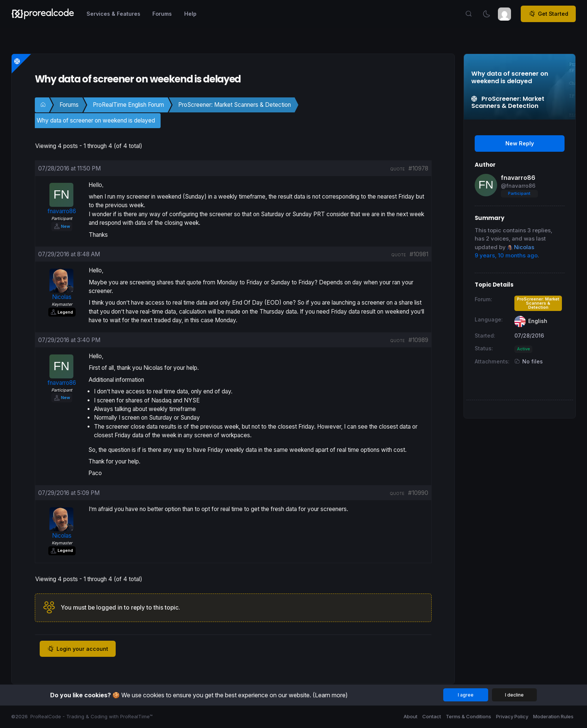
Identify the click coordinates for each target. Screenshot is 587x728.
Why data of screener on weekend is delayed (96, 120)
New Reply (520, 143)
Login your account (78, 649)
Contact (432, 716)
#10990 (418, 493)
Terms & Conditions (469, 716)
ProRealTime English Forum (128, 105)
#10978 (418, 168)
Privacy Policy (512, 716)
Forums (69, 105)
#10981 (419, 254)
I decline (514, 695)
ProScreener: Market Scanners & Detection (235, 105)
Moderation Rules (553, 716)
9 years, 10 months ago (506, 256)
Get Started (548, 14)
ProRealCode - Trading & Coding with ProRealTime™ (92, 716)
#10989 (418, 340)
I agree (466, 695)
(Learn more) (330, 695)
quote (397, 169)
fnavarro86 (518, 178)
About (410, 716)
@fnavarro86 (518, 186)
